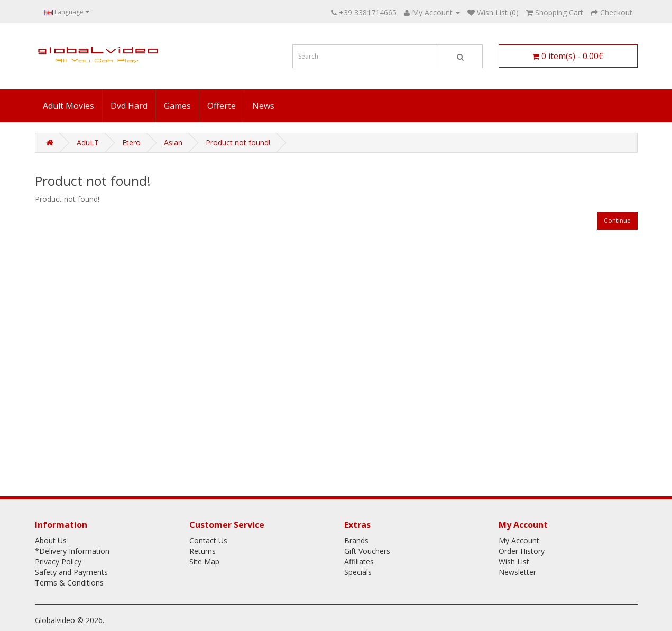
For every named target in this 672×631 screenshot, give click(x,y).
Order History (522, 551)
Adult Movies (68, 106)
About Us (51, 540)
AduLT (88, 142)
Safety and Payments (71, 572)
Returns (202, 551)
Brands (356, 540)
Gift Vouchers (367, 551)
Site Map (204, 562)
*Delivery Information (72, 551)
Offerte (222, 106)
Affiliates (359, 562)
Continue (617, 221)
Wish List (514, 562)
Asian (173, 142)
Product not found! (238, 142)
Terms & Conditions (69, 583)
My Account (519, 540)
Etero (131, 142)
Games (177, 106)
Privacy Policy (58, 562)
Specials (358, 572)
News (263, 106)
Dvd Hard (129, 106)
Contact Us (208, 540)
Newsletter (517, 572)
